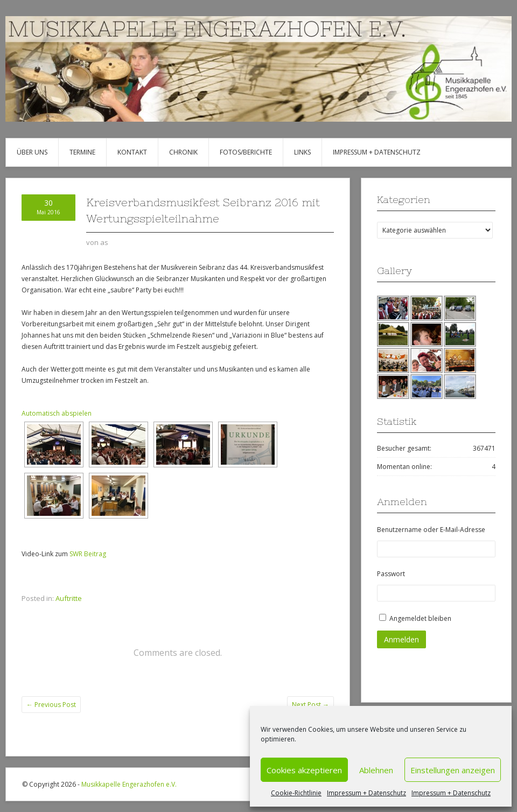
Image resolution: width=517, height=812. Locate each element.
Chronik (183, 152)
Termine (82, 152)
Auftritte (69, 598)
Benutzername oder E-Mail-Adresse (431, 530)
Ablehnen (376, 770)
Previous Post (51, 705)
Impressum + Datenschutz (366, 793)
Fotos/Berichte (246, 152)
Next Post (310, 705)
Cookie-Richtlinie (296, 793)
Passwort (391, 574)
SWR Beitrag (88, 554)
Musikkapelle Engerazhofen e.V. (129, 784)
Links (302, 152)
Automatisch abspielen (57, 413)
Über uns (32, 152)
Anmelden (401, 639)
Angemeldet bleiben (420, 618)
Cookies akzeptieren (304, 770)
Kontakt (132, 152)
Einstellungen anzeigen (453, 770)
